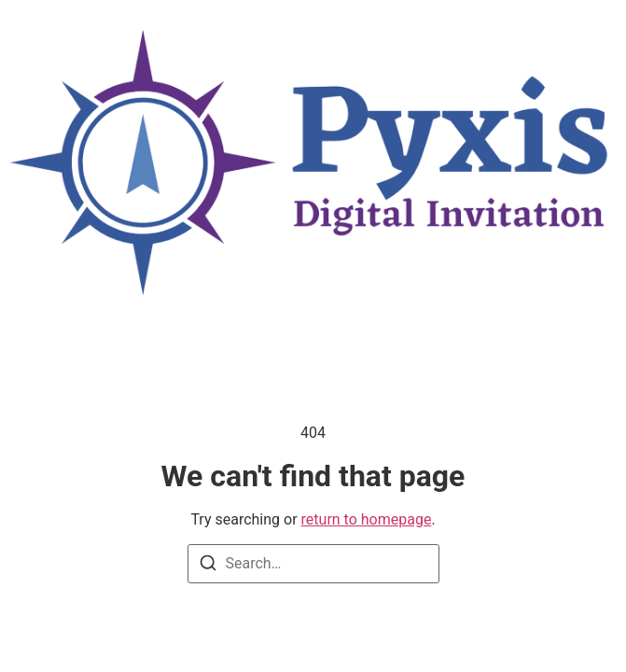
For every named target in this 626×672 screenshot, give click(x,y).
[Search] (208, 566)
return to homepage (367, 519)
